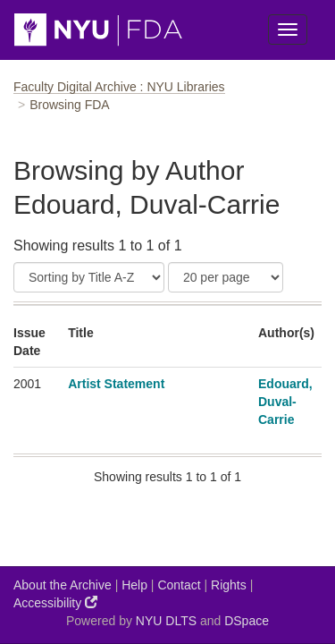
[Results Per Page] (226, 277)
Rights (229, 585)
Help (134, 585)
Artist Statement (116, 384)
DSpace (247, 621)
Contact (179, 585)
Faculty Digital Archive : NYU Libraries (119, 87)
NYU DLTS (166, 621)
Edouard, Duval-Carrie (285, 402)
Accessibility (55, 602)
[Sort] (89, 277)
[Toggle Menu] (288, 30)
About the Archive (63, 585)
